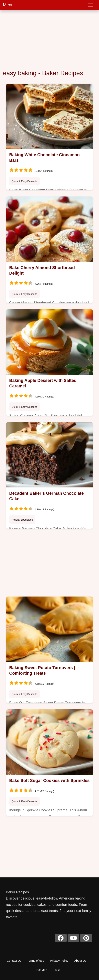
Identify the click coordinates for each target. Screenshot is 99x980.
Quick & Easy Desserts (24, 181)
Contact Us (14, 961)
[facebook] (61, 938)
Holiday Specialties (22, 520)
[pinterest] (86, 938)
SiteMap (42, 970)
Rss (58, 970)
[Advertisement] (49, 39)
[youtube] (73, 938)
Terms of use (36, 961)
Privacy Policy (59, 961)
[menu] (90, 5)
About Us (80, 961)
